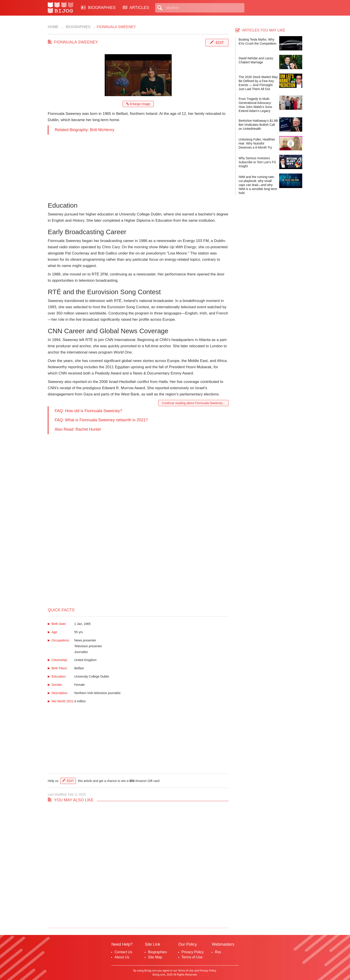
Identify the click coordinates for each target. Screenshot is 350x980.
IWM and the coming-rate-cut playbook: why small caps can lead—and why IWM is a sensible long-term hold (258, 185)
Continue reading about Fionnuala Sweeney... (193, 403)
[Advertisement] (138, 166)
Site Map (155, 957)
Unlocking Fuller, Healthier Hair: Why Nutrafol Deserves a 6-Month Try (257, 143)
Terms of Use (192, 957)
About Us (122, 957)
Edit (220, 43)
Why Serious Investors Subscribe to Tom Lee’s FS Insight (257, 162)
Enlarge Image (138, 104)
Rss (218, 952)
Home (53, 27)
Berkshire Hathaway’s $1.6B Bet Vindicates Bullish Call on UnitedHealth (258, 125)
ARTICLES (136, 8)
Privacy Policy (193, 952)
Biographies (78, 27)
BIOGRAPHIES (98, 8)
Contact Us (123, 952)
